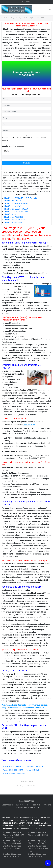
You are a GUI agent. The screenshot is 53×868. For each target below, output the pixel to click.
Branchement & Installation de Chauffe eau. (28, 708)
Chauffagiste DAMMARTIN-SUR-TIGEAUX (20, 198)
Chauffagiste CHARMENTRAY (16, 212)
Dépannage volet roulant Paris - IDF (16, 805)
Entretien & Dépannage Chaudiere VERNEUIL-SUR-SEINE (39, 849)
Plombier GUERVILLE (32, 770)
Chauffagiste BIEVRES (13, 222)
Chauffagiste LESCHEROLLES (16, 209)
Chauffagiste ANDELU (27, 781)
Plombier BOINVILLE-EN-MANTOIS (14, 767)
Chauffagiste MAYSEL (13, 206)
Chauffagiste (19, 18)
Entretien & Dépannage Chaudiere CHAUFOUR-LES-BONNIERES (14, 835)
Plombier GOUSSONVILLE (35, 767)
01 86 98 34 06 (26, 2)
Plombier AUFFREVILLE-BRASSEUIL (14, 774)
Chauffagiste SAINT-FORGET (26, 786)
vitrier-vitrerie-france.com (29, 807)
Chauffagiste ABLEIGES (14, 217)
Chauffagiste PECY (12, 214)
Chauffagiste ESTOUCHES (15, 220)
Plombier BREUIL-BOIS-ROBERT (13, 770)
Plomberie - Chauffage (8, 18)
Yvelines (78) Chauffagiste (32, 18)
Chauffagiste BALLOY (13, 201)
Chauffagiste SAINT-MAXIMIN (16, 203)
